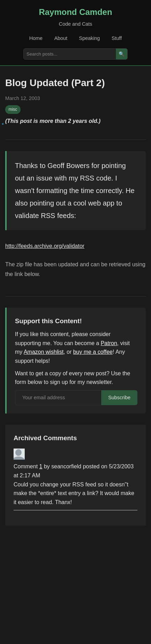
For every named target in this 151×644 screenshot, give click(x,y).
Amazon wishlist (44, 352)
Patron (109, 343)
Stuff (117, 38)
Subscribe (119, 398)
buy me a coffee (93, 352)
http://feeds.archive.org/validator (45, 246)
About (61, 38)
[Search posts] (70, 54)
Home (36, 38)
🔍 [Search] (122, 54)
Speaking (89, 38)
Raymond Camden (76, 12)
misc (13, 109)
